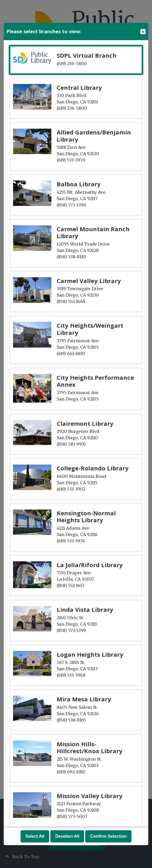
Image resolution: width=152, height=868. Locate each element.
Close (143, 32)
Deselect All (67, 836)
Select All (35, 836)
